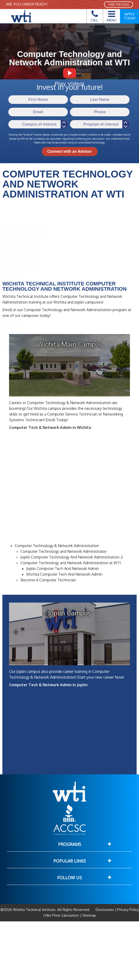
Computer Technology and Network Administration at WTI (71, 563)
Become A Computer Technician (48, 580)
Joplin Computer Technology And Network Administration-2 (72, 557)
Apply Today (130, 16)
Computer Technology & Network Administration (57, 546)
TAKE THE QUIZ (119, 4)
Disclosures (105, 910)
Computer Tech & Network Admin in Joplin (48, 685)
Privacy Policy (128, 910)
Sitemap (89, 915)
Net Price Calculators (62, 915)
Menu (112, 15)
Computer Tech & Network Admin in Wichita (50, 427)
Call (94, 18)
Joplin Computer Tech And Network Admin (62, 569)
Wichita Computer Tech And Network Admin (64, 574)
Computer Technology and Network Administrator (63, 551)
